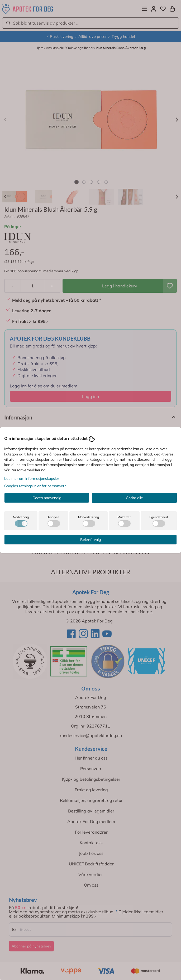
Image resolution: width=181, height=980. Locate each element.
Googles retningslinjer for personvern (35, 486)
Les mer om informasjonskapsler (32, 478)
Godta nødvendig (47, 498)
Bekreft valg (91, 540)
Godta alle (134, 498)
